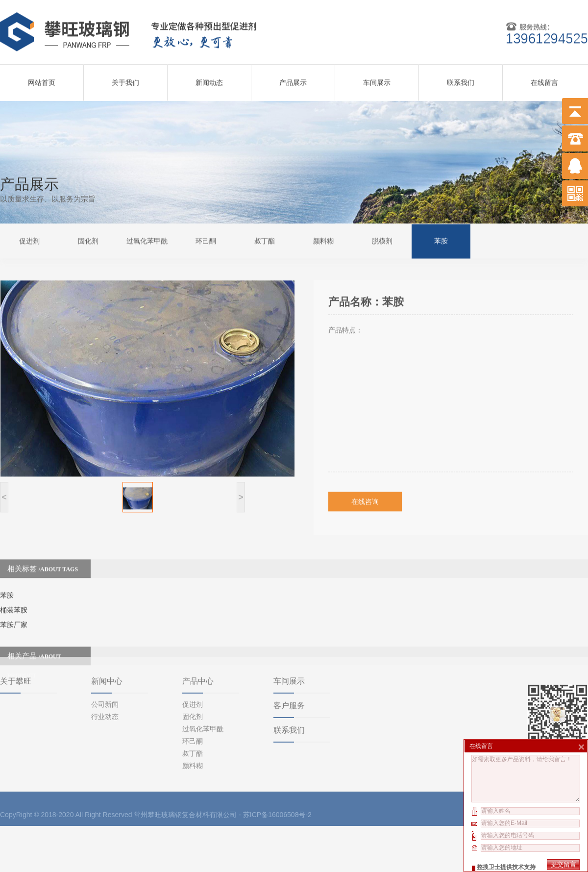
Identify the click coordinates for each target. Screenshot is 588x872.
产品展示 (293, 79)
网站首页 (42, 79)
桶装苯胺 (14, 597)
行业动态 (105, 680)
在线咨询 (365, 488)
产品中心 (198, 645)
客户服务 (289, 669)
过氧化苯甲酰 (147, 240)
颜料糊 (323, 240)
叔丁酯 (265, 240)
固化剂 (88, 240)
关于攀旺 (16, 645)
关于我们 (125, 79)
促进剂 (29, 240)
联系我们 (461, 79)
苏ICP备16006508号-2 (277, 778)
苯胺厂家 (14, 611)
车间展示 (377, 79)
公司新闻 (105, 668)
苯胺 (441, 240)
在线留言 (544, 79)
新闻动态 (209, 79)
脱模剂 (382, 240)
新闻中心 (107, 645)
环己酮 (206, 240)
